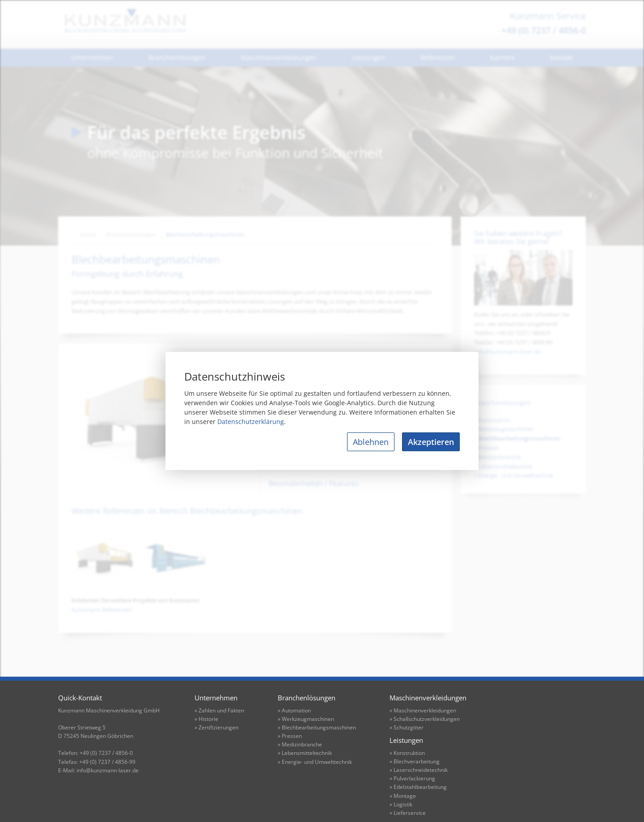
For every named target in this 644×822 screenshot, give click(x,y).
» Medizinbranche (300, 744)
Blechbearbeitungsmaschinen (205, 234)
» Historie (206, 719)
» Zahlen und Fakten (219, 710)
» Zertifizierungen (216, 727)
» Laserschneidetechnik (419, 770)
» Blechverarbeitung (415, 761)
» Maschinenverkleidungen (423, 710)
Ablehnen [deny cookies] (371, 442)
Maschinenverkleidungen (279, 57)
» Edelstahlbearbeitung (418, 787)
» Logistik (401, 804)
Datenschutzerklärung (251, 422)
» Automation (294, 710)
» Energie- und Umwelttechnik (315, 762)
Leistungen (369, 57)
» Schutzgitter (407, 727)
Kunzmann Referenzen (102, 610)
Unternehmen (92, 57)
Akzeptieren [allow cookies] (431, 442)
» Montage (403, 796)
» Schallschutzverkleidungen (425, 719)
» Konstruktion (407, 753)
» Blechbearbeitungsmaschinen (317, 727)
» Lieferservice (408, 813)
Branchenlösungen (177, 57)
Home (88, 234)
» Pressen (290, 736)
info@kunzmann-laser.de (507, 352)
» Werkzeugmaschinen (306, 719)
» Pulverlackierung (412, 778)
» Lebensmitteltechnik (305, 753)
